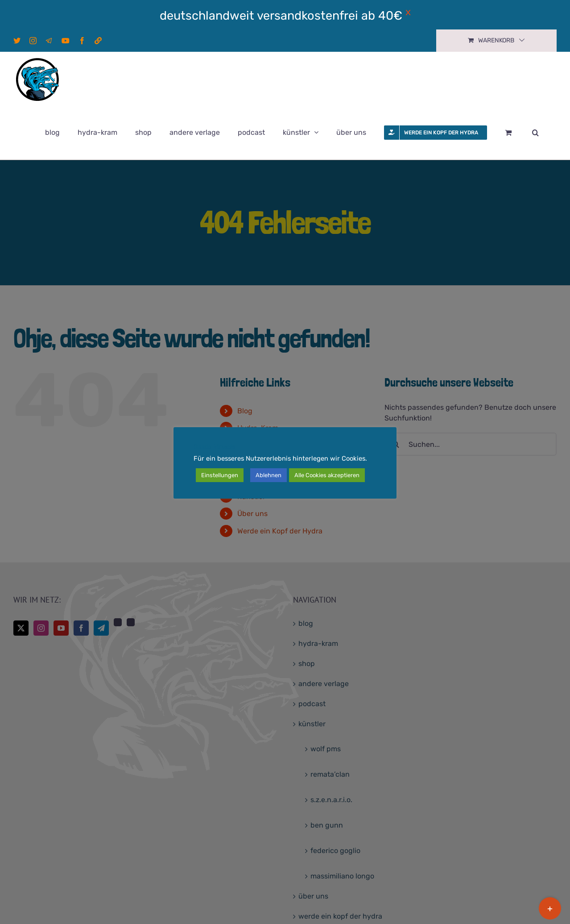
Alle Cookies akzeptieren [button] (327, 475)
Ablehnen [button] (268, 475)
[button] (535, 133)
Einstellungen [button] (220, 475)
